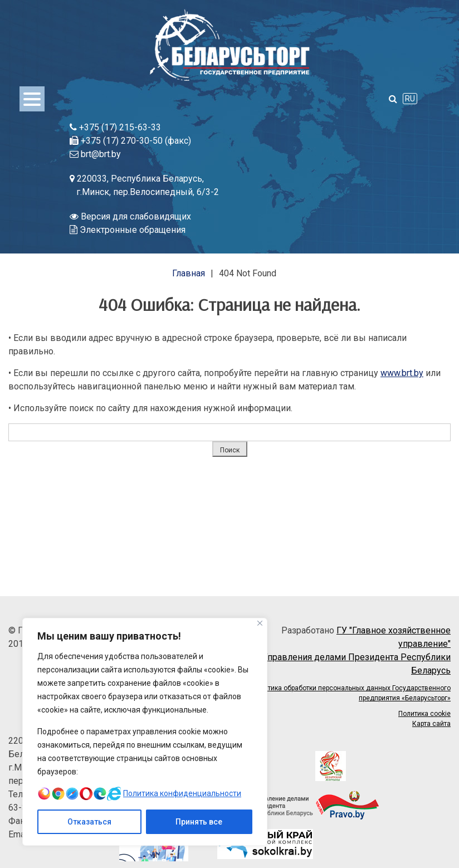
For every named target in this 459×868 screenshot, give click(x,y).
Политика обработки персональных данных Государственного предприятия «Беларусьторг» (351, 693)
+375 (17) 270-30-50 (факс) (130, 141)
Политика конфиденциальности (182, 793)
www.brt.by (402, 373)
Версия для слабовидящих (130, 216)
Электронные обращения (128, 230)
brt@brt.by (95, 154)
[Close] (260, 623)
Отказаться (89, 822)
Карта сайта (431, 724)
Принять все (199, 822)
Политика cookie (424, 714)
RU (410, 99)
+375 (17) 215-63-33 (115, 127)
